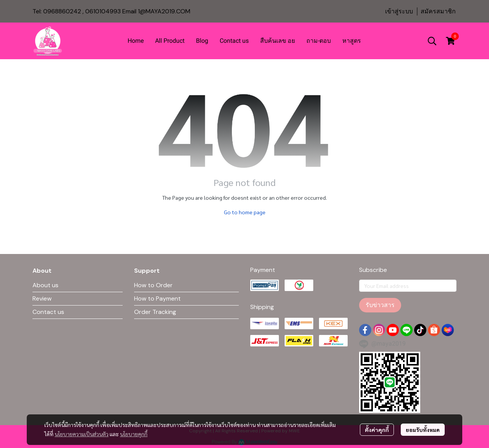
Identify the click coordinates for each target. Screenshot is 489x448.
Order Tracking (155, 312)
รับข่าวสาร (380, 305)
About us (45, 285)
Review (42, 298)
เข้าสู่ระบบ (399, 11)
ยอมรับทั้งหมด (423, 430)
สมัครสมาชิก (438, 11)
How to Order (153, 285)
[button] (432, 41)
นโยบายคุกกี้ (134, 434)
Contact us (48, 312)
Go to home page (245, 212)
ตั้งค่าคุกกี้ (377, 430)
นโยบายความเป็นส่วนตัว (82, 434)
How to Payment (157, 298)
